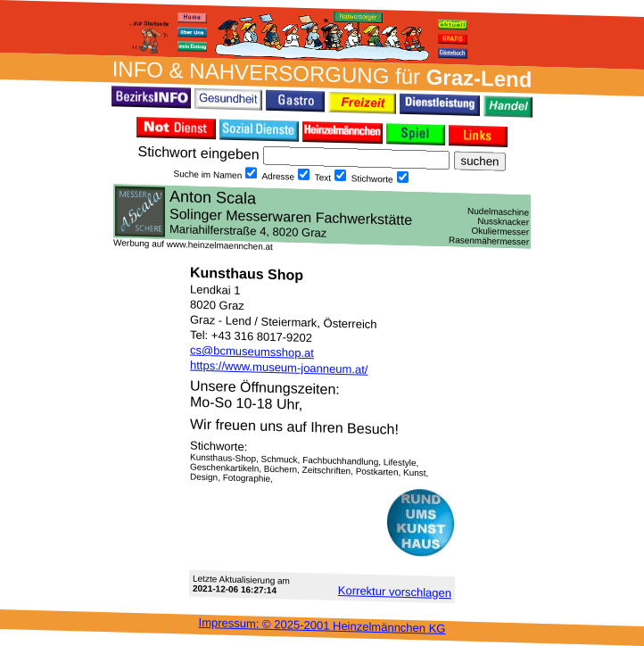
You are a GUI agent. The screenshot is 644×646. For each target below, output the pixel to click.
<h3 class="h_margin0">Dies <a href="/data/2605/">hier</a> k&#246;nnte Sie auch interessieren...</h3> (322, 216)
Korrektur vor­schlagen (395, 592)
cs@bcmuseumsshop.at (252, 352)
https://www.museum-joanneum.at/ (279, 368)
